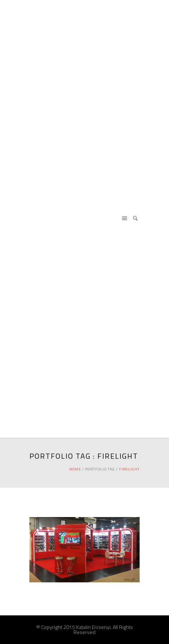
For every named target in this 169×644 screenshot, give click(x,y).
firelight (129, 469)
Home (75, 469)
